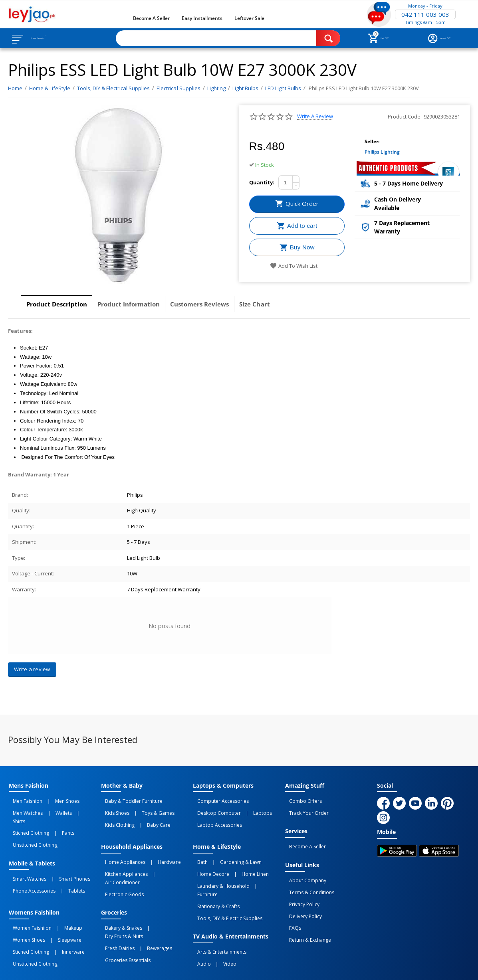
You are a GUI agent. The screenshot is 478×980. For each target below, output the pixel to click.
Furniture (260, 869)
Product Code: (405, 117)
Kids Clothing (116, 817)
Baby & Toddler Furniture (130, 800)
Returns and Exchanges (218, 967)
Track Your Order (305, 808)
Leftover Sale (249, 18)
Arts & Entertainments (217, 917)
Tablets (64, 865)
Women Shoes (25, 909)
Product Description (61, 304)
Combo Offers (301, 800)
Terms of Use (162, 967)
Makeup (61, 900)
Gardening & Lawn (228, 852)
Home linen (243, 860)
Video (217, 926)
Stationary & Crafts (214, 878)
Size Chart (286, 304)
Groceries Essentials (124, 917)
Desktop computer (215, 808)
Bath (198, 852)
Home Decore (209, 860)
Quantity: (262, 182)
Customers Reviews (222, 304)
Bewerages (147, 909)
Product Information (142, 304)
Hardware (157, 852)
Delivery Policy (301, 896)
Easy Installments (202, 18)
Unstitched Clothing (31, 826)
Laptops (250, 808)
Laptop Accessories (215, 817)
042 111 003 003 (425, 14)
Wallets (51, 808)
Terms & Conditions (308, 879)
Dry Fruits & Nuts (161, 900)
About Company (304, 870)
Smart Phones (62, 857)
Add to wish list (294, 266)
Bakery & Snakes (120, 900)
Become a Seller (151, 18)
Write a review (315, 116)
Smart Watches (26, 857)
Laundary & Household (219, 869)
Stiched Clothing (27, 817)
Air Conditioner (165, 860)
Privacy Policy (300, 887)
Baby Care (146, 817)
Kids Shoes (113, 808)
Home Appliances (121, 852)
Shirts (70, 808)
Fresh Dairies (116, 909)
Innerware (61, 917)
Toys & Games (146, 808)
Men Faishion (24, 800)
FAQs (291, 905)
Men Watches (24, 808)
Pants (56, 817)
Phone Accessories (30, 865)
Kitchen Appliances (122, 860)
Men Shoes (55, 800)
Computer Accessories (219, 800)
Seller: (372, 141)
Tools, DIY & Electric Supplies (225, 887)
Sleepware (57, 909)
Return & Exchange (306, 914)
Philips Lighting (382, 152)
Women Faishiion (28, 900)
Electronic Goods (120, 869)
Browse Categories (55, 38)
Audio (200, 926)
